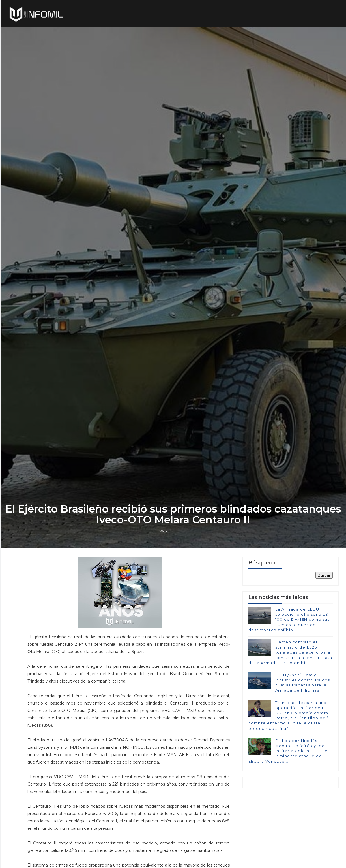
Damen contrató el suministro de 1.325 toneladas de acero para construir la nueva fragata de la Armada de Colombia (290, 652)
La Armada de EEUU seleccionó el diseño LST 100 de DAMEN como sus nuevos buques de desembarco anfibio (290, 619)
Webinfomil (169, 531)
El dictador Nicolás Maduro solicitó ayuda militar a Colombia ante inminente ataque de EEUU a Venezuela (288, 751)
